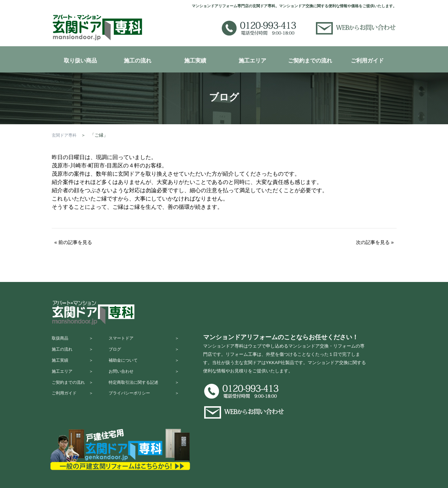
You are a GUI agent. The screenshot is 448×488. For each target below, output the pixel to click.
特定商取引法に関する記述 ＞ (150, 394)
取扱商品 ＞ (74, 340)
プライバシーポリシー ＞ (150, 407)
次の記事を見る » (375, 242)
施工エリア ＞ (74, 380)
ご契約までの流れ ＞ (74, 394)
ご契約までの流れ (310, 61)
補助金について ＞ (150, 367)
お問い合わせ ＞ (150, 380)
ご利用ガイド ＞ (74, 407)
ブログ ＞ (150, 353)
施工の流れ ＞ (74, 353)
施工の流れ (138, 61)
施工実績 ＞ (74, 367)
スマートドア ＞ (150, 340)
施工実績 (195, 61)
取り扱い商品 (80, 61)
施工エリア (252, 61)
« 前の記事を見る (73, 242)
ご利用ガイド (367, 61)
